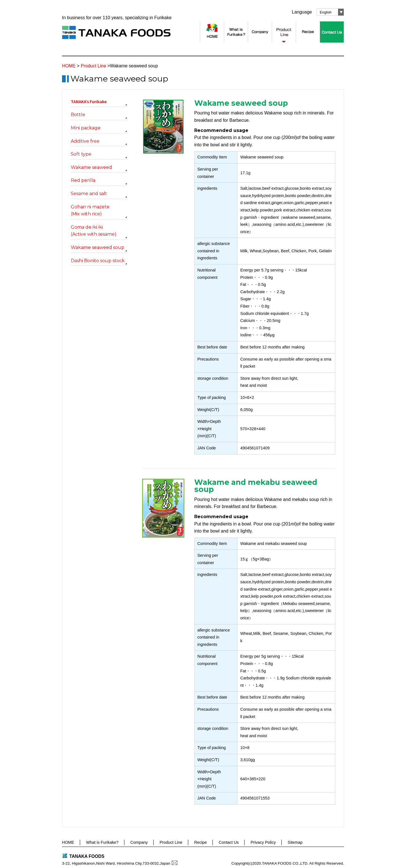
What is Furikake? (102, 842)
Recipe (201, 842)
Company (139, 842)
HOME (69, 66)
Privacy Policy (263, 842)
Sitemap (295, 842)
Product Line (93, 66)
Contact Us (229, 842)
